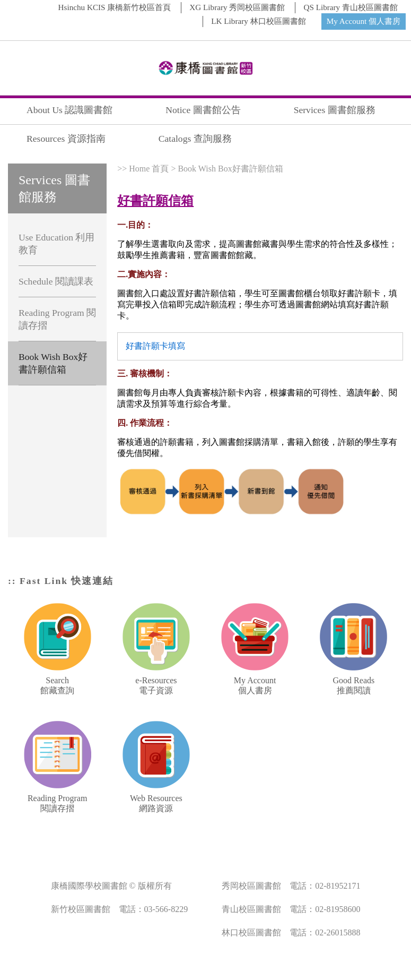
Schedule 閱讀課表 (56, 281)
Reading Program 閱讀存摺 (57, 319)
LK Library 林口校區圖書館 (258, 21)
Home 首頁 (149, 169)
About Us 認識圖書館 (69, 110)
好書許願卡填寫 (155, 346)
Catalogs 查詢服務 (195, 139)
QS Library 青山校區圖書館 (351, 7)
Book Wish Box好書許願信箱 (53, 363)
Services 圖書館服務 (335, 110)
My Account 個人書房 (364, 21)
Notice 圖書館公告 (203, 110)
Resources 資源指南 (66, 139)
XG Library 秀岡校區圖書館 (237, 7)
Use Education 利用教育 (57, 244)
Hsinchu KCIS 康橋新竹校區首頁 (115, 7)
